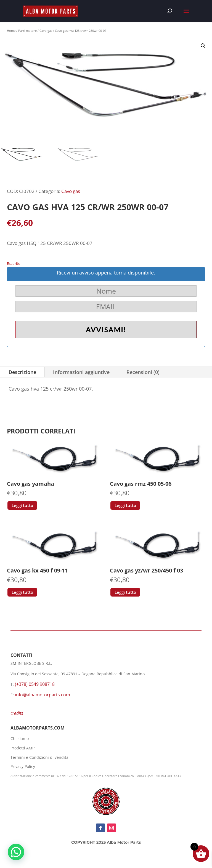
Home (11, 31)
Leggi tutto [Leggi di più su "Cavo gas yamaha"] (22, 505)
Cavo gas (46, 31)
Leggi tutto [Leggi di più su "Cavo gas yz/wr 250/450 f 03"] (125, 592)
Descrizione (22, 372)
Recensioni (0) (143, 372)
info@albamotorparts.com (43, 695)
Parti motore (27, 31)
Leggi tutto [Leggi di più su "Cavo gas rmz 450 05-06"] (125, 505)
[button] (203, 46)
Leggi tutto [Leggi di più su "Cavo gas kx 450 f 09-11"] (22, 592)
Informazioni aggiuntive (81, 372)
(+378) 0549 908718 (35, 684)
